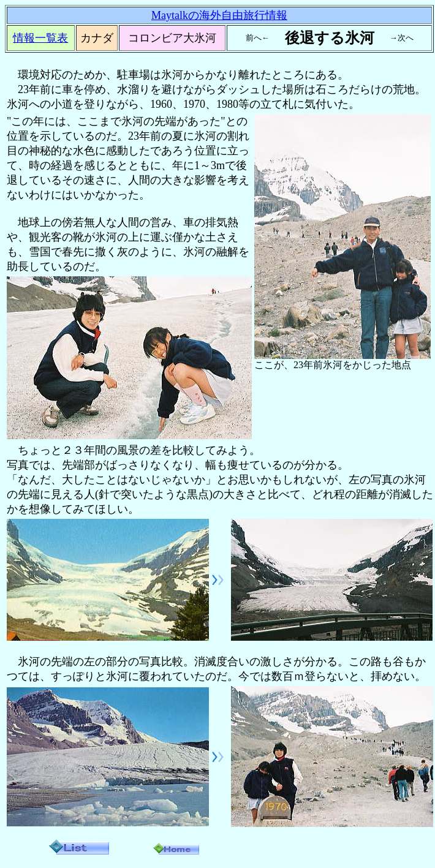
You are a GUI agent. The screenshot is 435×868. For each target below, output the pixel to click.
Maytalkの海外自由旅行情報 (219, 15)
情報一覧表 (40, 38)
